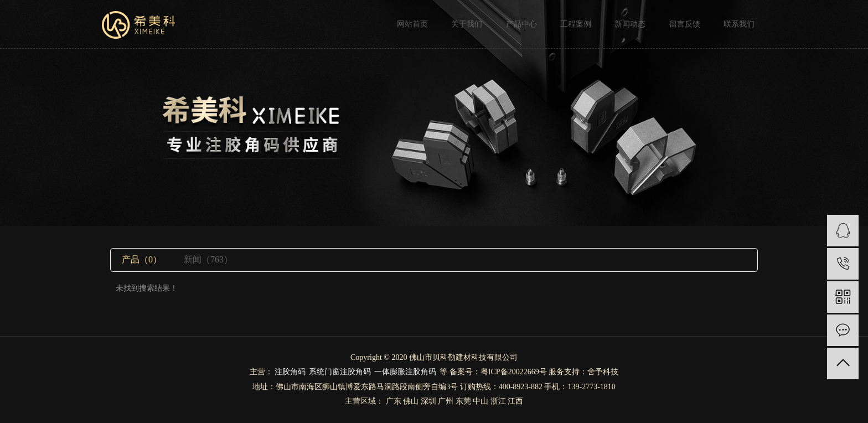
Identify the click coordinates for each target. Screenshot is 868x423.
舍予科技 (603, 372)
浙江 (498, 401)
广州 (446, 401)
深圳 (428, 401)
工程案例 (576, 24)
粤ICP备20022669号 (514, 372)
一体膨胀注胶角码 (405, 372)
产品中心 (521, 24)
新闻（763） (208, 259)
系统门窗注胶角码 (340, 372)
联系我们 (739, 24)
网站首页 (412, 24)
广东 (394, 401)
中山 (480, 401)
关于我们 (467, 24)
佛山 (411, 401)
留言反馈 (685, 24)
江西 (515, 401)
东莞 (463, 401)
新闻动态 (630, 24)
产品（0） (142, 259)
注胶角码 (290, 372)
